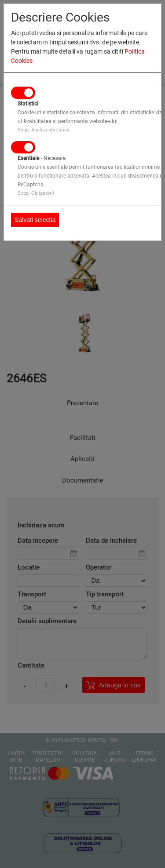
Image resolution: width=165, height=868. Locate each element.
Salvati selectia (35, 220)
